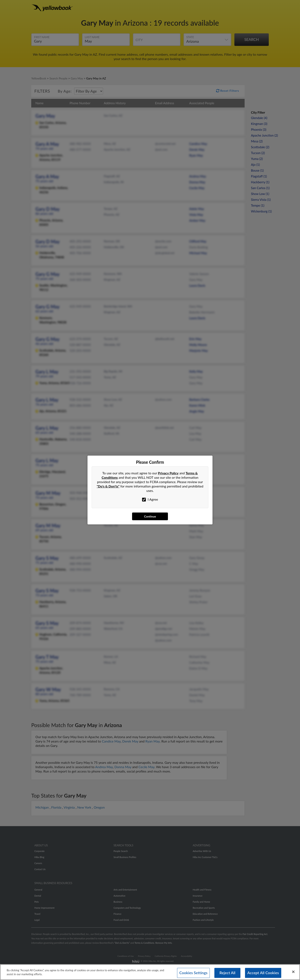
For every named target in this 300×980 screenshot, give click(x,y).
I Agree (150, 499)
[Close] (293, 975)
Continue (150, 516)
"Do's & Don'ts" (108, 486)
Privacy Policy (168, 473)
